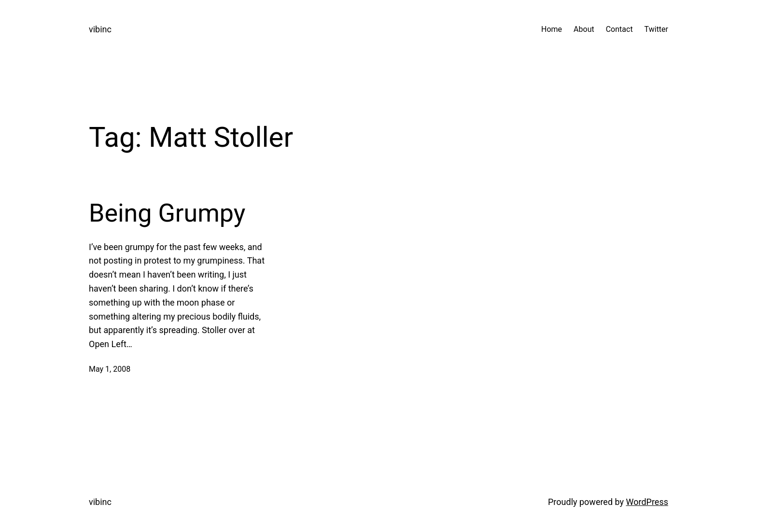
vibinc (100, 29)
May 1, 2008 (110, 369)
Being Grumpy (167, 213)
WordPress (647, 502)
